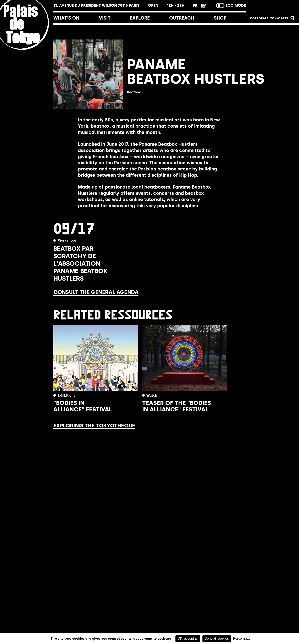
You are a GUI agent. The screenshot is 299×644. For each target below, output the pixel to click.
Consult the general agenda (96, 292)
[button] (293, 19)
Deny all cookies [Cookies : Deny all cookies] (217, 638)
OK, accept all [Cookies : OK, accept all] (188, 638)
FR (196, 5)
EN (203, 5)
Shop (220, 18)
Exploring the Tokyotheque (94, 426)
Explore (140, 18)
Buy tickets (272, 7)
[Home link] (27, 50)
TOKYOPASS (279, 18)
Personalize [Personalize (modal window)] (242, 639)
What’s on (66, 18)
